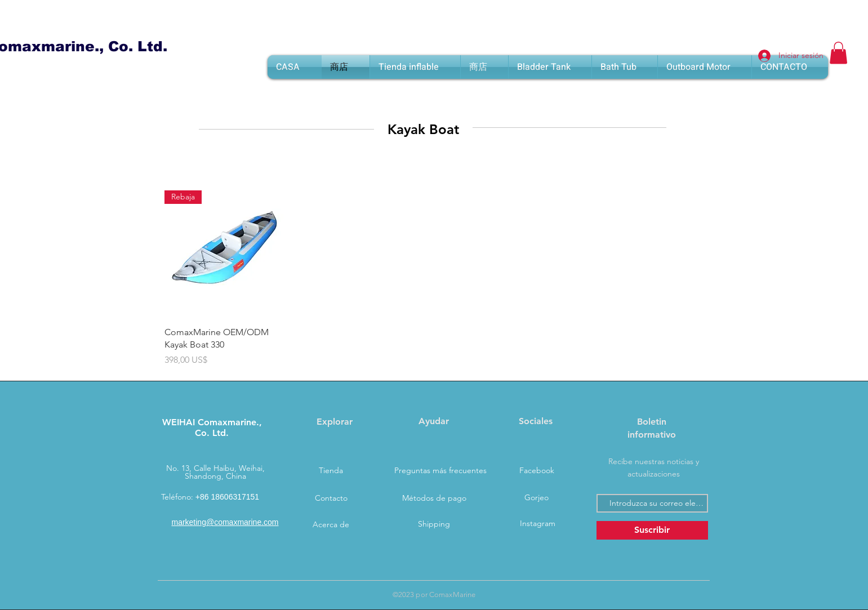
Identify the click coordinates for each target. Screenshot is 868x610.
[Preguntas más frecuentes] (440, 471)
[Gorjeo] (537, 498)
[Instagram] (538, 524)
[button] (838, 53)
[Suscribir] (652, 530)
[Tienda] (331, 471)
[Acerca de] (331, 525)
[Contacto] (331, 498)
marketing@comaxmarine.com (225, 522)
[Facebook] (537, 471)
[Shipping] (434, 524)
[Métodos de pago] (434, 498)
